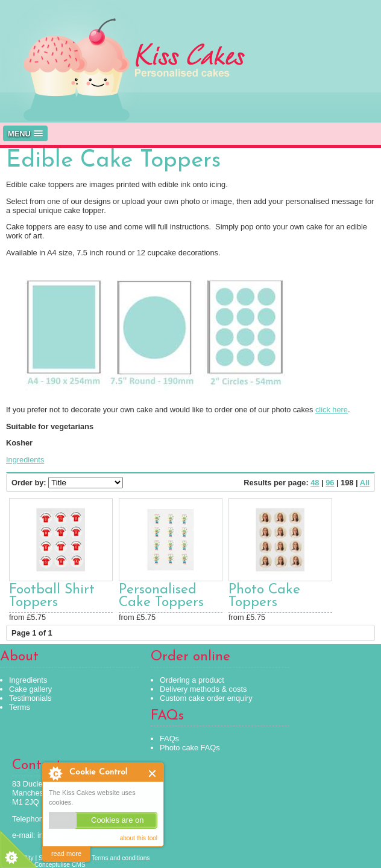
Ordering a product (192, 680)
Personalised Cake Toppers (161, 596)
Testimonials (30, 698)
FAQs (169, 739)
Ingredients (25, 460)
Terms (20, 707)
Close (153, 774)
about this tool (139, 838)
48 (315, 483)
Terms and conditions (121, 858)
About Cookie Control (55, 773)
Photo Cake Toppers (264, 596)
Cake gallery (30, 689)
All (365, 483)
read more (66, 854)
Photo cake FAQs (190, 748)
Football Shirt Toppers (52, 596)
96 (330, 483)
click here (332, 410)
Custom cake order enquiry (206, 698)
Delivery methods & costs (203, 689)
